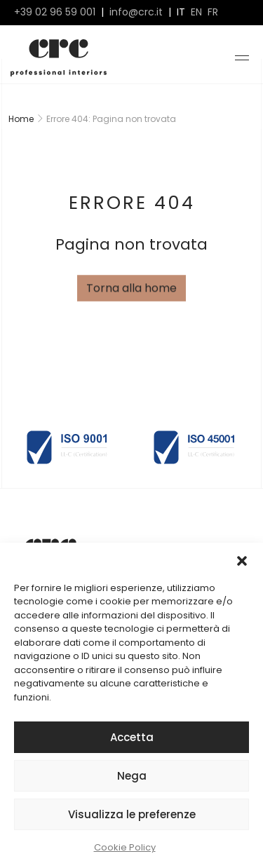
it (181, 12)
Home (21, 119)
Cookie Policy (125, 847)
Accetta (132, 737)
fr (213, 12)
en (196, 12)
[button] (242, 560)
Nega (132, 776)
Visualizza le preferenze (132, 814)
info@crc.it (136, 12)
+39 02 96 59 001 (55, 12)
